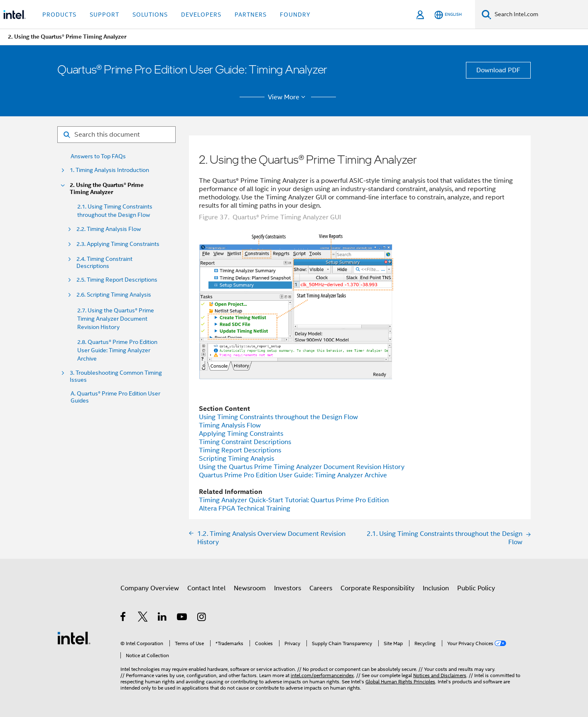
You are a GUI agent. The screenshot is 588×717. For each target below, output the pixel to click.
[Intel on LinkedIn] (163, 618)
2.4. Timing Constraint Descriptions (104, 263)
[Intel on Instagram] (202, 618)
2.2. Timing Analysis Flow (109, 229)
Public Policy (476, 588)
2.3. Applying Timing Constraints (118, 244)
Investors (288, 588)
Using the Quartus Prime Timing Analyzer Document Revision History (302, 467)
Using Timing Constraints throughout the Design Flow (278, 417)
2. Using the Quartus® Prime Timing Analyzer (107, 189)
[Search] (486, 14)
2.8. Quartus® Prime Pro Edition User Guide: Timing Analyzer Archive (117, 350)
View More (288, 97)
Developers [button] (201, 15)
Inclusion (436, 588)
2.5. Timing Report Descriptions (117, 280)
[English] (448, 15)
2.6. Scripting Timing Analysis (114, 295)
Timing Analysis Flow (230, 425)
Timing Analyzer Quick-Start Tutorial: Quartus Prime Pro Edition (294, 500)
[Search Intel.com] (540, 15)
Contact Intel (206, 588)
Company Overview (150, 588)
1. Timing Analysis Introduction (109, 170)
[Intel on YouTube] (183, 618)
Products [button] (59, 15)
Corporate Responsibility (377, 588)
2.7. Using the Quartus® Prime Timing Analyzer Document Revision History (116, 319)
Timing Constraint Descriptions (245, 442)
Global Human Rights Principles (400, 681)
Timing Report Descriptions (240, 450)
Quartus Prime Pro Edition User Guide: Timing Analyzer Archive (293, 475)
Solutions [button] (150, 15)
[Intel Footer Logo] (74, 638)
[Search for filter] (116, 135)
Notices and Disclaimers (440, 675)
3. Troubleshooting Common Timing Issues (116, 376)
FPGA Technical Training (245, 508)
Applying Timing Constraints (241, 434)
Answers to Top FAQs (98, 156)
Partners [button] (251, 15)
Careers (321, 588)
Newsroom (250, 588)
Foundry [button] (295, 15)
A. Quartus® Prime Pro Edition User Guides (115, 397)
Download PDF (498, 70)
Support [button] (104, 15)
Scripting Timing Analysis (236, 459)
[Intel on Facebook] (124, 618)
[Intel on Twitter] (143, 618)
